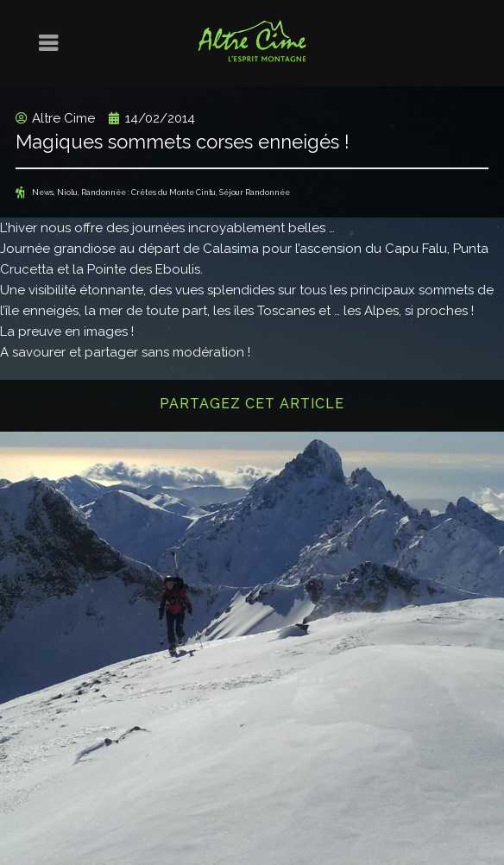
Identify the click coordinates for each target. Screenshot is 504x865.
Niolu (67, 193)
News (43, 193)
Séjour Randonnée (255, 193)
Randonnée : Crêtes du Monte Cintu (148, 193)
